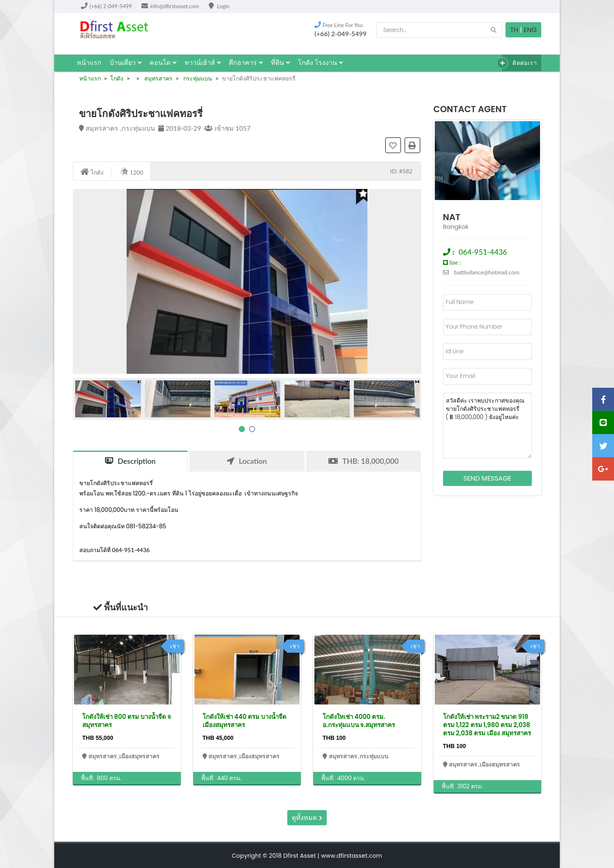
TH (514, 30)
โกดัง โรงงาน (320, 63)
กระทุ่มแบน (197, 78)
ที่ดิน (280, 63)
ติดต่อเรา (519, 63)
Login (219, 6)
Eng (530, 30)
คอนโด (163, 63)
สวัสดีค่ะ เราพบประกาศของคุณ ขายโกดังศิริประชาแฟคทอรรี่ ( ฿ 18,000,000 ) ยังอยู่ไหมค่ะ (488, 426)
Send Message (487, 478)
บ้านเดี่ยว (126, 63)
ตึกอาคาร (246, 63)
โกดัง (117, 78)
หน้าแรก (89, 63)
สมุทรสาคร (158, 78)
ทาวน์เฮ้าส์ (203, 63)
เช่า (175, 646)
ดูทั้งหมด (307, 818)
